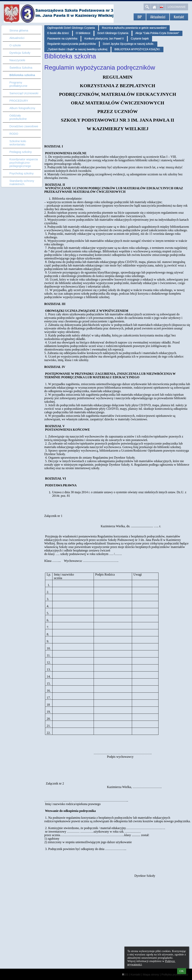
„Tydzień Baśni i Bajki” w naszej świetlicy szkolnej (77, 49)
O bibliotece (83, 33)
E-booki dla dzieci (58, 33)
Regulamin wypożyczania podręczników (71, 44)
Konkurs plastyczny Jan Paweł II (104, 39)
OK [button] (182, 971)
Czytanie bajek (140, 39)
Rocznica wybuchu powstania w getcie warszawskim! (134, 28)
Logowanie (177, 7)
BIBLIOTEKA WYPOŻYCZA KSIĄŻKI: (137, 49)
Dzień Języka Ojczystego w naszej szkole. (129, 44)
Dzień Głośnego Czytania (113, 33)
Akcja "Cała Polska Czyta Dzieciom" (157, 33)
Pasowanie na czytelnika (62, 39)
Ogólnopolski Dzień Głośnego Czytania (71, 28)
